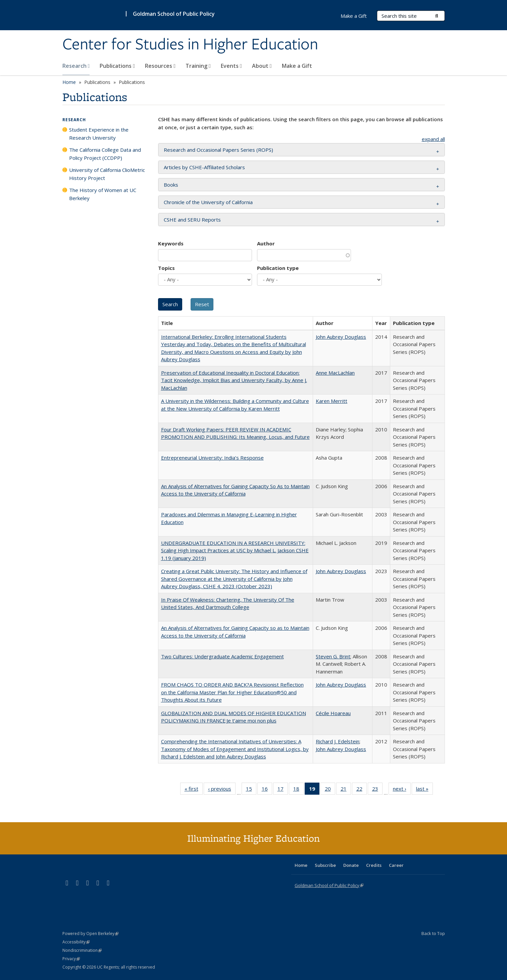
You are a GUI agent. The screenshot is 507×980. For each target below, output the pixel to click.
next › (402, 790)
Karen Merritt (332, 401)
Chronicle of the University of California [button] (208, 202)
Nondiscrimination (82, 950)
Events (231, 66)
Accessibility (76, 942)
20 (330, 790)
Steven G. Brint (333, 656)
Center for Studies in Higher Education (190, 45)
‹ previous (222, 790)
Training (198, 66)
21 (346, 790)
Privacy (71, 959)
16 (267, 790)
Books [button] (171, 185)
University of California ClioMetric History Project (107, 174)
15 (251, 790)
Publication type (278, 268)
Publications (117, 66)
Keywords (171, 243)
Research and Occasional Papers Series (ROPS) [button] (218, 150)
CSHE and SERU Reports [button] (192, 220)
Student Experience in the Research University (99, 134)
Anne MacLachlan (335, 373)
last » (424, 790)
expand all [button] (433, 139)
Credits (374, 865)
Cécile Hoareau (333, 713)
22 (362, 790)
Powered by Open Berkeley (90, 934)
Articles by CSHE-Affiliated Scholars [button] (204, 167)
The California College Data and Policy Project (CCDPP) (105, 154)
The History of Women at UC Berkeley (103, 194)
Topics (166, 268)
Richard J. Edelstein (338, 741)
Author (266, 243)
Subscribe (325, 865)
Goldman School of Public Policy (174, 14)
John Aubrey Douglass (341, 337)
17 (283, 790)
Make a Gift (297, 66)
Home (69, 82)
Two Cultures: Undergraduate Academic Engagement (222, 656)
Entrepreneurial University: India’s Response (212, 458)
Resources (160, 66)
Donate (351, 865)
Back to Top (433, 933)
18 (298, 790)
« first (194, 790)
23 (377, 790)
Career (396, 865)
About (262, 66)
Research (76, 66)
